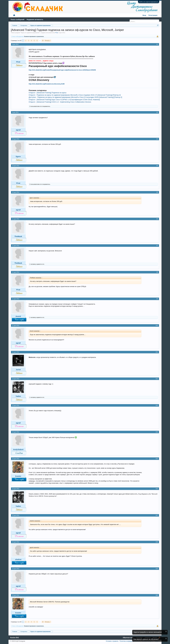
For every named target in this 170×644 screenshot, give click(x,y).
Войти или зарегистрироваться (149, 2)
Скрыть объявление (166, 631)
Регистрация (153, 15)
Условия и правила (112, 641)
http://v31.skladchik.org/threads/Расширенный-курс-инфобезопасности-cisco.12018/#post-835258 (62, 70)
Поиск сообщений (17, 20)
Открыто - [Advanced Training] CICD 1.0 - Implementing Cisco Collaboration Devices (60, 102)
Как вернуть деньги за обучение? (146, 639)
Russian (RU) (15, 638)
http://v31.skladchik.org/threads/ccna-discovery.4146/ (47, 84)
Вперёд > (48, 41)
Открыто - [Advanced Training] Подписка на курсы (48, 93)
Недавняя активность (35, 20)
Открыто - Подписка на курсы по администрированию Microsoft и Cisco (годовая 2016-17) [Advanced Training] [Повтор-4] (75, 95)
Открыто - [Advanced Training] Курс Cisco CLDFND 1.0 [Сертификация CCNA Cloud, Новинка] (64, 100)
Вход (144, 15)
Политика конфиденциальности (130, 641)
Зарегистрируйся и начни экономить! (148, 632)
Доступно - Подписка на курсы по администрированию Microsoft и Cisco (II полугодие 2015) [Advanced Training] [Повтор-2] (75, 97)
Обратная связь (128, 638)
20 (43, 41)
